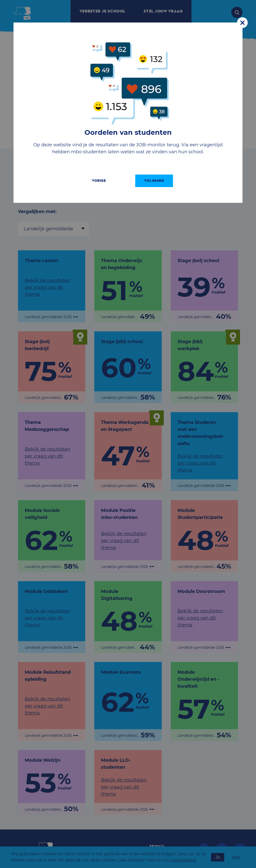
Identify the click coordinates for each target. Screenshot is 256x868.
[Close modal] (242, 23)
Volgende (159, 181)
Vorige (103, 181)
